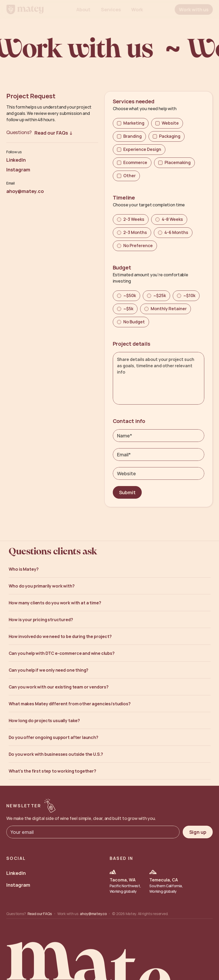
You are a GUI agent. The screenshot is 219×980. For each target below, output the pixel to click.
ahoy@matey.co (93, 914)
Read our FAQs (40, 914)
